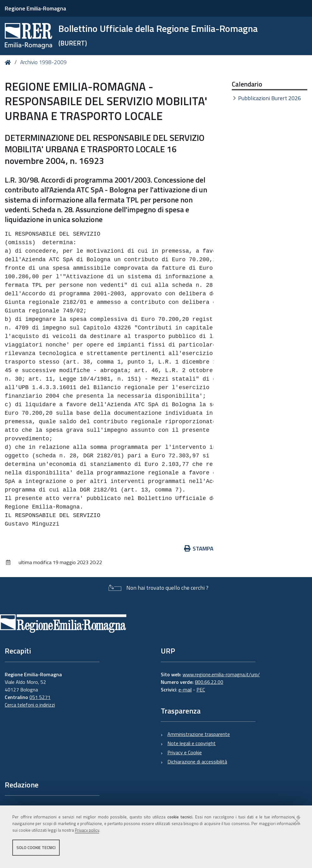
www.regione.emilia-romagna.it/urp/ (221, 674)
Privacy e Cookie (185, 752)
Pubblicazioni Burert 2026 (270, 98)
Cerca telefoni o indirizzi (30, 705)
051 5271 (40, 697)
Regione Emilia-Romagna (35, 8)
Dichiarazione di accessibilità (197, 762)
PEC (201, 690)
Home (9, 62)
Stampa (199, 549)
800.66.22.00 (209, 682)
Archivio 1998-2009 (43, 62)
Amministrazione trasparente (199, 734)
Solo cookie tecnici (36, 852)
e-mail (185, 690)
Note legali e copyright (192, 743)
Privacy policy (87, 834)
